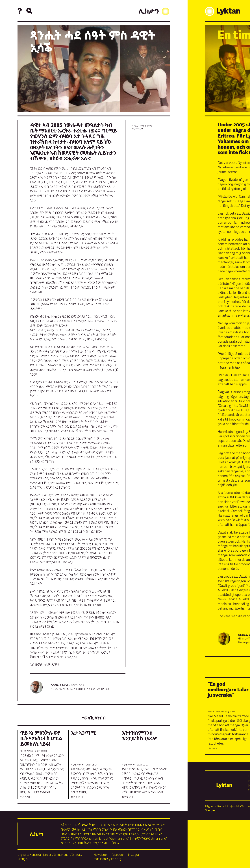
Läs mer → (213, 748)
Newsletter (101, 855)
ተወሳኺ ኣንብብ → (27, 797)
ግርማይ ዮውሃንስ (60, 685)
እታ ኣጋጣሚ (83, 733)
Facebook (118, 855)
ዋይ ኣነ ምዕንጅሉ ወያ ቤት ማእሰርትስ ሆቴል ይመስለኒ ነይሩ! (41, 738)
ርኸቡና (115, 843)
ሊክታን (154, 11)
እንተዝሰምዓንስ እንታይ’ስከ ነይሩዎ (139, 735)
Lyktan (224, 785)
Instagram (135, 855)
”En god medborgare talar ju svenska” (228, 690)
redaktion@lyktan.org (107, 859)
